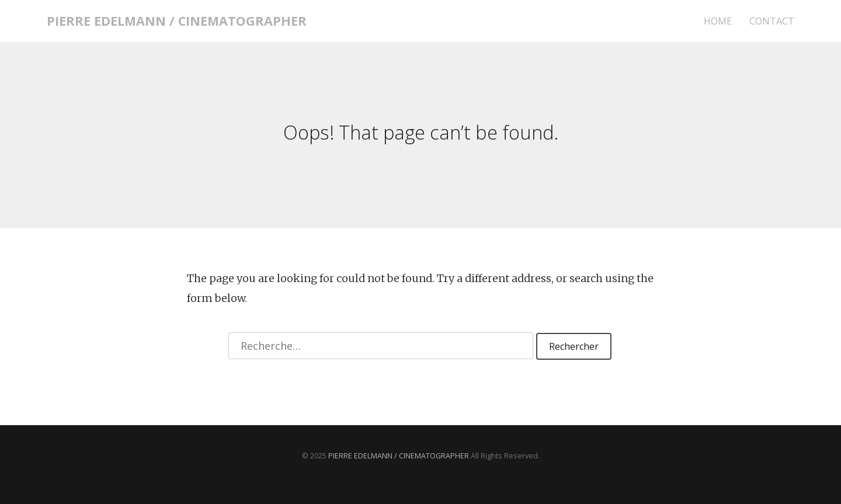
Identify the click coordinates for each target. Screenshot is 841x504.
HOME (718, 21)
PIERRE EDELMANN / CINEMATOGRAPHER (177, 21)
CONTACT (772, 21)
